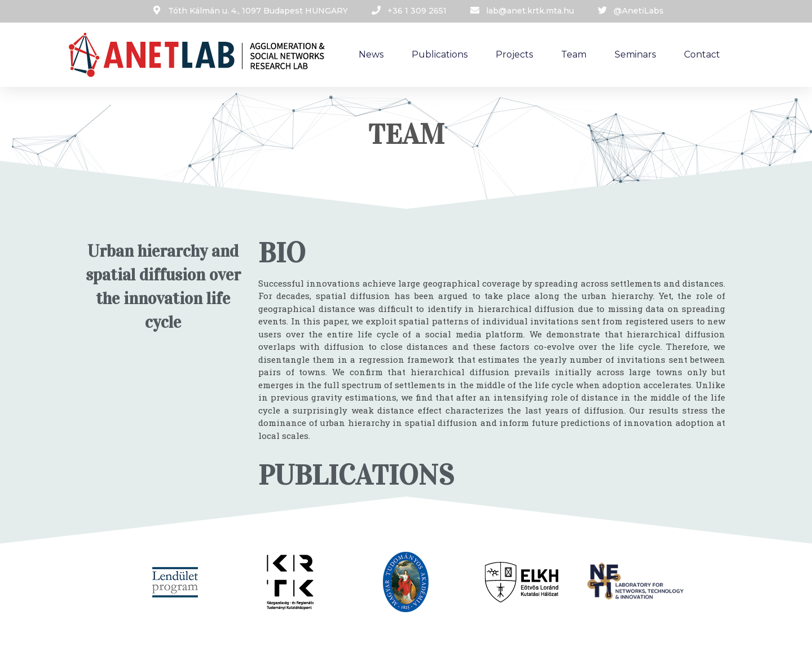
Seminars (635, 54)
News (371, 54)
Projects (514, 54)
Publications (440, 54)
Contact (702, 54)
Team (574, 54)
